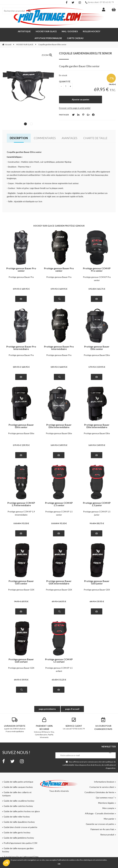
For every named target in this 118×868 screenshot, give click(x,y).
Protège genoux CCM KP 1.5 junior (97, 504)
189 (17, 367)
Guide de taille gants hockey (17, 832)
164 (26, 367)
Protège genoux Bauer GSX (21, 590)
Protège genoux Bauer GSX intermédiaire (59, 582)
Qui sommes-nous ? (105, 798)
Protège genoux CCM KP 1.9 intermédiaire (21, 504)
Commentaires (45, 138)
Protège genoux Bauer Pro (21, 277)
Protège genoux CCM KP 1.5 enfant (59, 661)
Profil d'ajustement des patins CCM (20, 843)
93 (26, 523)
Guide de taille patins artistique (18, 782)
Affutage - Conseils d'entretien (100, 813)
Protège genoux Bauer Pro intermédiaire (21, 348)
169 (26, 289)
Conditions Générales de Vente (99, 792)
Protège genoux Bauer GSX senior (21, 582)
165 (101, 289)
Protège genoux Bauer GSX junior (97, 582)
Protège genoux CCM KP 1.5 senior (59, 504)
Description (19, 138)
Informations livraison (104, 782)
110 (18, 523)
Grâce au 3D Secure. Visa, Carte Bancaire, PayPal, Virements (44, 728)
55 (63, 680)
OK (59, 864)
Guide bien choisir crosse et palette (20, 827)
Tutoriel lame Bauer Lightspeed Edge (21, 857)
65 (55, 680)
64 (63, 601)
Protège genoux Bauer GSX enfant (21, 661)
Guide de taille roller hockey (17, 817)
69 (25, 601)
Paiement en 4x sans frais (102, 829)
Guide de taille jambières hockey (19, 838)
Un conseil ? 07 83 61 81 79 (74, 724)
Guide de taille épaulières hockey (19, 822)
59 (100, 601)
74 (18, 601)
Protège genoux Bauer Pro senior (21, 270)
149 (63, 445)
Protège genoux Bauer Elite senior (97, 348)
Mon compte (108, 808)
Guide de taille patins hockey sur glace (22, 811)
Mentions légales (106, 803)
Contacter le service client (102, 787)
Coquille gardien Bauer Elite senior (85, 53)
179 (92, 367)
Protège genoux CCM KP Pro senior (97, 270)
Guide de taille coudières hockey (19, 801)
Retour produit (107, 835)
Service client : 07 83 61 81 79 (100, 2)
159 (101, 367)
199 (17, 289)
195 (92, 289)
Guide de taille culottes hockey (18, 806)
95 (93, 523)
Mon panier (109, 819)
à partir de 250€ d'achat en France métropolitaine (15, 725)
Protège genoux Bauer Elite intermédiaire (59, 426)
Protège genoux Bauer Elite (97, 355)
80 (100, 523)
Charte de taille (95, 138)
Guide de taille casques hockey (18, 787)
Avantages (69, 138)
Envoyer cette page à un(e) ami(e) (75, 108)
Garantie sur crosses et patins (100, 824)
